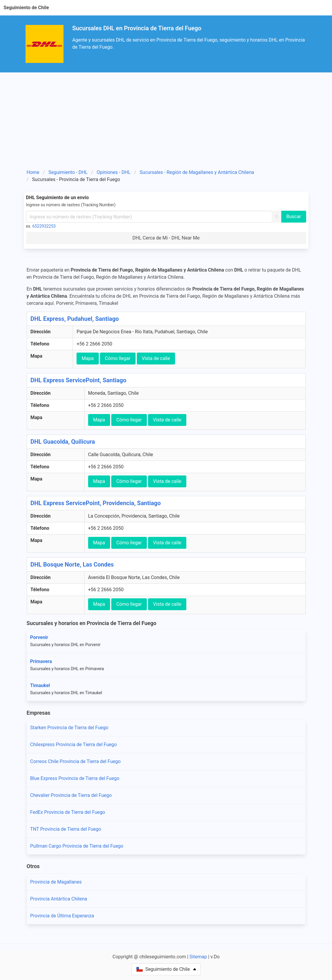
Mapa (88, 358)
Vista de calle (156, 358)
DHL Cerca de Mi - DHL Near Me (166, 238)
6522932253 (44, 226)
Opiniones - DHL (114, 172)
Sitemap (198, 957)
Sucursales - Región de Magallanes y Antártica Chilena (197, 172)
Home (33, 172)
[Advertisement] (166, 123)
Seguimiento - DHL (68, 172)
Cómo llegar (118, 358)
